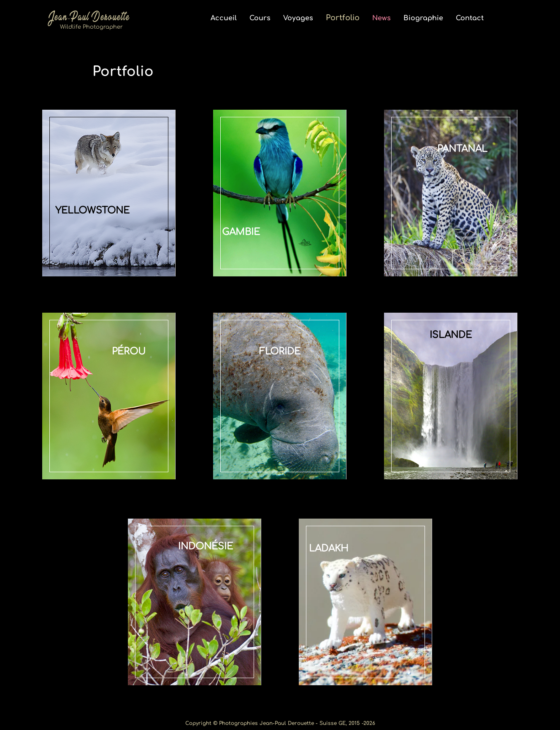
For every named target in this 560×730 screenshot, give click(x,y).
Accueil (224, 18)
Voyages (298, 18)
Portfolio (343, 18)
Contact (470, 18)
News (381, 18)
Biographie (423, 18)
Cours (260, 18)
